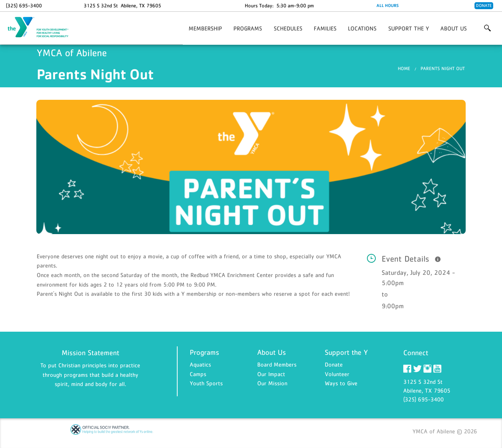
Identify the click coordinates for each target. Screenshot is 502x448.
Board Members (277, 364)
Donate (484, 6)
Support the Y (409, 28)
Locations (362, 28)
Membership (205, 28)
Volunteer (337, 374)
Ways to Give (341, 383)
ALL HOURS (388, 6)
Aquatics (200, 364)
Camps (198, 374)
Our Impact (271, 374)
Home (404, 68)
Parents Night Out (443, 68)
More (488, 28)
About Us (454, 28)
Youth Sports (206, 383)
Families (325, 28)
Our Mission (272, 383)
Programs (248, 28)
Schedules (288, 28)
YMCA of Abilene (43, 28)
